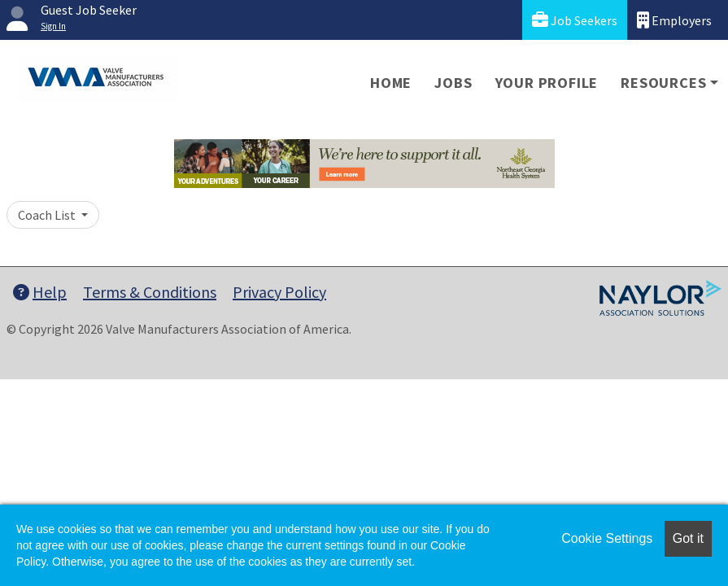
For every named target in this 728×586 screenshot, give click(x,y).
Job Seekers (575, 20)
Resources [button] (663, 83)
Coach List (48, 215)
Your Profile (547, 83)
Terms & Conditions (150, 292)
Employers (674, 20)
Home (391, 83)
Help (40, 292)
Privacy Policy (279, 292)
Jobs (453, 83)
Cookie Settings (607, 538)
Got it (688, 538)
